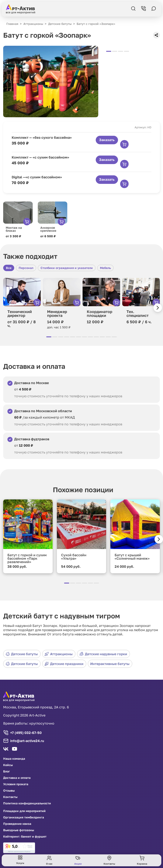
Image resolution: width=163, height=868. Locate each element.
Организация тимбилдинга (24, 817)
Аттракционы (59, 654)
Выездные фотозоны (19, 830)
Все (9, 268)
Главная (12, 24)
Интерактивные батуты (110, 664)
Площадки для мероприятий (24, 811)
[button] (158, 308)
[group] (51, 82)
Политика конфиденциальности (27, 803)
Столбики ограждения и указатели (67, 268)
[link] (19, 848)
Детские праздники (64, 664)
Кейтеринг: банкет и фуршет (25, 837)
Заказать (107, 140)
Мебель (105, 268)
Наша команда (14, 759)
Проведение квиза (17, 824)
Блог (7, 771)
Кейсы (8, 765)
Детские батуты (22, 654)
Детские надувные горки (103, 654)
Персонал (26, 268)
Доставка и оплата (17, 778)
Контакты (10, 797)
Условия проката (16, 784)
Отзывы (9, 791)
